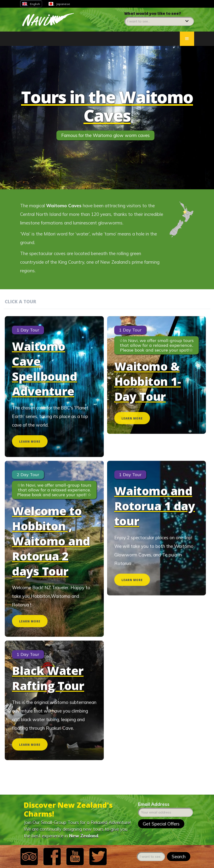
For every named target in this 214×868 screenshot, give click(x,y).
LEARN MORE (30, 451)
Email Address (154, 804)
